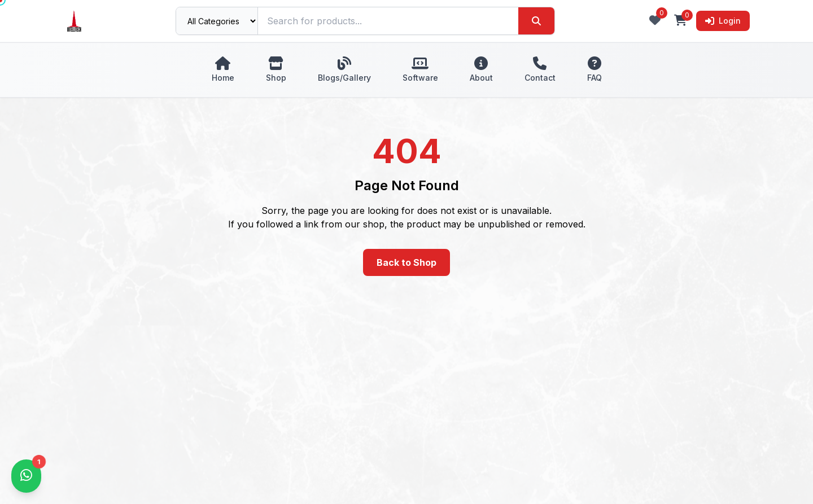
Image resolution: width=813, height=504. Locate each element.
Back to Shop (406, 262)
